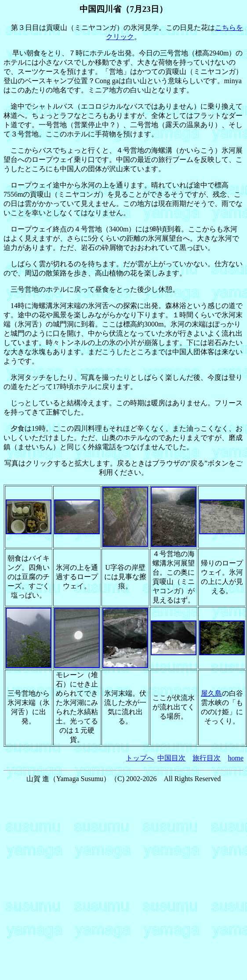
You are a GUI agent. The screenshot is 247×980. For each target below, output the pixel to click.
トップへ (140, 758)
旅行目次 (207, 758)
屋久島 (211, 693)
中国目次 (171, 758)
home (236, 758)
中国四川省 (100, 9)
